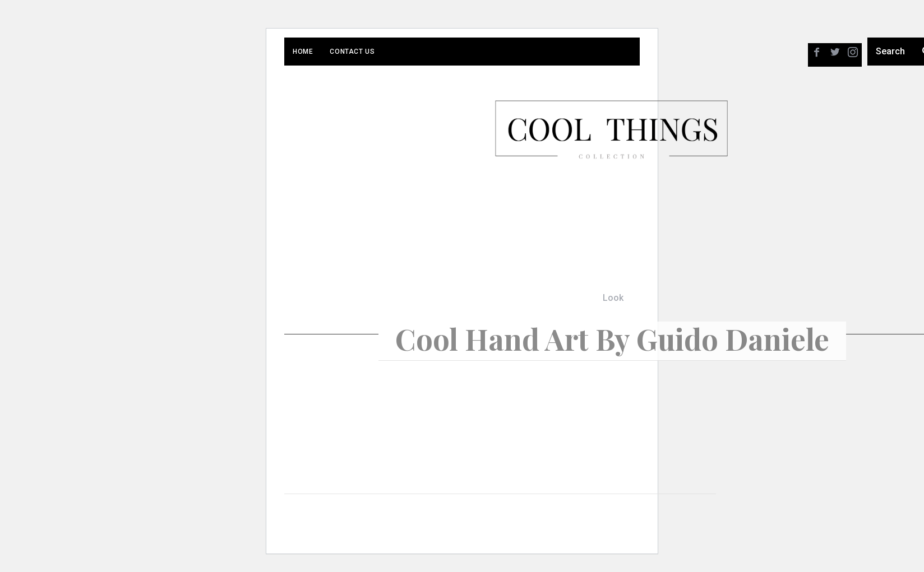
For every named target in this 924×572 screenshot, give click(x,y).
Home (303, 52)
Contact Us (352, 52)
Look (613, 298)
